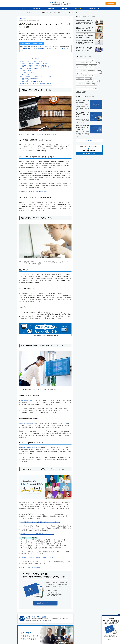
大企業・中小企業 (95, 81)
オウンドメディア (80, 81)
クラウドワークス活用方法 (82, 89)
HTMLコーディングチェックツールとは (31, 61)
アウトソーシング (93, 73)
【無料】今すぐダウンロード (45, 603)
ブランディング (80, 84)
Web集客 (99, 71)
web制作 (22, 31)
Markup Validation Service (30, 80)
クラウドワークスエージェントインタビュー (86, 86)
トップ (23, 9)
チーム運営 (64, 9)
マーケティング (36, 9)
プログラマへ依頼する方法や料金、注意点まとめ (38, 192)
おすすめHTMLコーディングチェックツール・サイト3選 (35, 76)
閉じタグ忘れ (27, 71)
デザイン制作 (91, 60)
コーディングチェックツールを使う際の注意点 (35, 67)
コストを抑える (89, 63)
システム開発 (94, 89)
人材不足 (97, 63)
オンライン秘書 (80, 63)
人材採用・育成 (80, 78)
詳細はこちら (111, 640)
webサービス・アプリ (81, 73)
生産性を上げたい (89, 68)
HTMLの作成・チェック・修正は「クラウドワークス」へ (36, 84)
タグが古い (26, 74)
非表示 (37, 58)
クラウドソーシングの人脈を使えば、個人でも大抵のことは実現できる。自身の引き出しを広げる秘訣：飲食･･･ (84, 22)
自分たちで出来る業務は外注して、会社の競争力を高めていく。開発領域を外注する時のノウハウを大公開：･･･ (84, 36)
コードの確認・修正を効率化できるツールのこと (36, 63)
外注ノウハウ (78, 9)
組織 (100, 73)
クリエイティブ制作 (81, 71)
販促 (77, 76)
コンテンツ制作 (91, 71)
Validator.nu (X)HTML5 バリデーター (33, 82)
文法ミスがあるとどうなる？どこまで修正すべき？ (37, 65)
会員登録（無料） (111, 3)
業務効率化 (51, 9)
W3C (66, 423)
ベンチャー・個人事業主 (82, 65)
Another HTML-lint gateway (30, 78)
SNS (84, 92)
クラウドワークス (47, 47)
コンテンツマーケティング (87, 76)
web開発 (27, 31)
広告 (88, 81)
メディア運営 (89, 78)
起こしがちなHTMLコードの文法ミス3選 (31, 69)
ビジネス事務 (79, 68)
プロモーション (93, 65)
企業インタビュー (94, 9)
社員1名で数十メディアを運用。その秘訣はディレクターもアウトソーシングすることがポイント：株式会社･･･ (84, 29)
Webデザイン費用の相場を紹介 (33, 568)
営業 (93, 84)
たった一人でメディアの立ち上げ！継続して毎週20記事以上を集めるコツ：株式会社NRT (84, 42)
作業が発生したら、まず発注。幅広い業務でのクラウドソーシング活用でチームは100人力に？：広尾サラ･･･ (84, 49)
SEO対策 (79, 92)
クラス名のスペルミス (29, 73)
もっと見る (89, 140)
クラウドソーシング (81, 60)
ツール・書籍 (33, 31)
